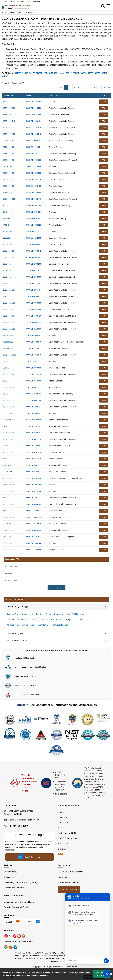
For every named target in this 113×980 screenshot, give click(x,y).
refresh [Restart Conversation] (107, 897)
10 (104, 87)
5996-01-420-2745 (34, 426)
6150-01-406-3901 (34, 257)
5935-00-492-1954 (34, 147)
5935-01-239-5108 (34, 264)
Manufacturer (16, 12)
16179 (32, 73)
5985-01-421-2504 (34, 491)
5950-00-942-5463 (34, 394)
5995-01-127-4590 (34, 374)
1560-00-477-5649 (34, 167)
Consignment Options (68, 882)
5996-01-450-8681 (34, 446)
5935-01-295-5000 (34, 277)
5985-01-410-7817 (34, 537)
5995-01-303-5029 (34, 322)
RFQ (104, 102)
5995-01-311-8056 (34, 329)
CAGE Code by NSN (68, 838)
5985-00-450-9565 (34, 550)
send (106, 961)
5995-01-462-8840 (34, 342)
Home (61, 812)
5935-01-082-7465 (34, 115)
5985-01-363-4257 (34, 212)
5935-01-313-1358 (34, 452)
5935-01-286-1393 (34, 173)
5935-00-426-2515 (34, 128)
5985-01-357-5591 (34, 387)
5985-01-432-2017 (34, 231)
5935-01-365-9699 (34, 381)
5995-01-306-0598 (34, 303)
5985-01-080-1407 (34, 218)
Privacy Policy (11, 872)
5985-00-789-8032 (34, 511)
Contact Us (63, 823)
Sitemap (63, 849)
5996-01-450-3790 (34, 205)
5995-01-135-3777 (34, 154)
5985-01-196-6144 (34, 543)
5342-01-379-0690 (34, 420)
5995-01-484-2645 (34, 355)
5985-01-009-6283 (34, 504)
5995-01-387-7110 (34, 439)
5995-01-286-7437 (34, 290)
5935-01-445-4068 (34, 102)
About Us (62, 817)
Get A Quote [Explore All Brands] (56, 588)
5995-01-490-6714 (34, 407)
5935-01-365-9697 (34, 244)
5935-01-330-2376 (34, 180)
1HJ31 (62, 73)
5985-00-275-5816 (34, 524)
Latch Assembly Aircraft (51, 620)
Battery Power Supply (17, 614)
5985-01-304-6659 (34, 368)
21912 (69, 73)
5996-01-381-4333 (34, 530)
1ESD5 (54, 73)
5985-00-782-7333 (34, 361)
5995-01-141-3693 (34, 283)
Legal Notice (64, 877)
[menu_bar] (109, 6)
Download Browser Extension (19, 941)
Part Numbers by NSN (17, 640)
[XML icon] (60, 854)
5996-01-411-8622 (34, 348)
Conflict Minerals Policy (15, 888)
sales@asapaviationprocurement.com (24, 820)
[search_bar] (103, 6)
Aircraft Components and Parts (21, 620)
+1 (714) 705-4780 (18, 826)
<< (61, 87)
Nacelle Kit (36, 614)
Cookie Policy (10, 877)
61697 (97, 73)
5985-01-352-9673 (34, 472)
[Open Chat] (107, 974)
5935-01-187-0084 (34, 309)
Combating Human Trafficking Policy (21, 882)
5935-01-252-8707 (34, 433)
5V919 (84, 73)
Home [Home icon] (4, 12)
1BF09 (47, 73)
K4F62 (5, 76)
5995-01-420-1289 (34, 160)
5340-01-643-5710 (34, 316)
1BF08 (39, 73)
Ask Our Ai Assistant (69, 890)
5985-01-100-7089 (34, 485)
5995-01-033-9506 (34, 400)
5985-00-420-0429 (34, 186)
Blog (60, 828)
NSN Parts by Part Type (18, 607)
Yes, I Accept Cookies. (101, 974)
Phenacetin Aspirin (54, 614)
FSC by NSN (64, 844)
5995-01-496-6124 (34, 121)
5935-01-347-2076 (34, 459)
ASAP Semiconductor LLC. (70, 967)
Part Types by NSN (67, 833)
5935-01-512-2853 (34, 270)
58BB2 (76, 73)
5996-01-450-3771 (34, 465)
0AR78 (18, 73)
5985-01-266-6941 (34, 335)
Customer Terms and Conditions (19, 902)
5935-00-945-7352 (34, 517)
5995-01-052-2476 (34, 199)
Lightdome (43, 625)
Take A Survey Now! (29, 857)
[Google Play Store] (11, 947)
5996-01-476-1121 (34, 225)
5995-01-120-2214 (34, 498)
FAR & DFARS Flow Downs (71, 872)
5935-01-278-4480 (34, 192)
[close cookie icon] (111, 974)
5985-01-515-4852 (34, 296)
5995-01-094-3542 (34, 251)
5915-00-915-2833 (34, 238)
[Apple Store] (6, 947)
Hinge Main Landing (75, 620)
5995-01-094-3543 (34, 134)
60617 (91, 73)
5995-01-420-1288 (34, 478)
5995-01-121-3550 (34, 108)
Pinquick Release (60, 625)
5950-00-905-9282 (34, 141)
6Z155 (104, 73)
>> (109, 87)
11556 (25, 73)
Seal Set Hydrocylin (76, 614)
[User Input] (85, 961)
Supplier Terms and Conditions (18, 907)
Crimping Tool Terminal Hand (21, 625)
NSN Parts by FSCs (16, 634)
